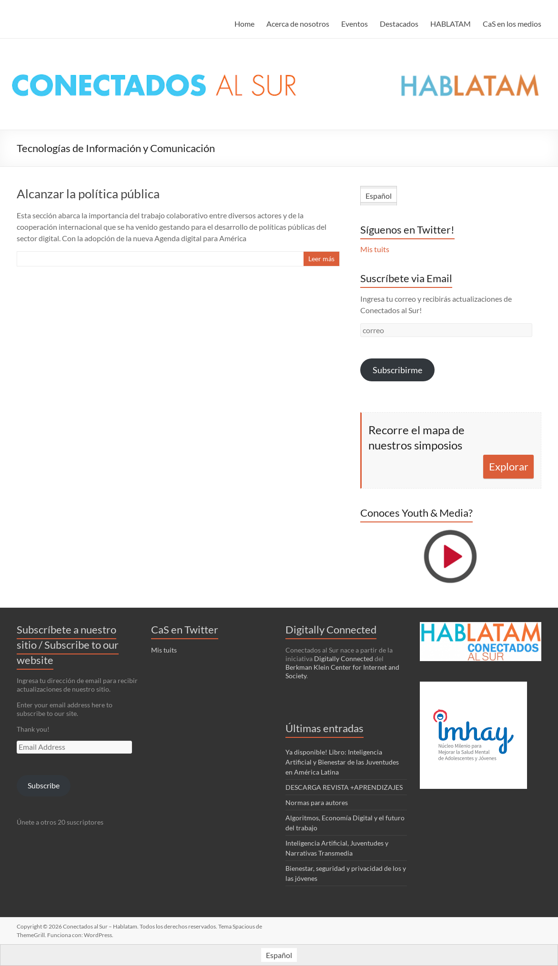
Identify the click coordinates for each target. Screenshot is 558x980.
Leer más (321, 259)
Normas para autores (317, 802)
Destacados (399, 24)
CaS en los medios (512, 24)
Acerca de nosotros (298, 24)
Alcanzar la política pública (88, 194)
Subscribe (44, 785)
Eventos (355, 24)
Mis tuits (375, 249)
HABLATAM (451, 24)
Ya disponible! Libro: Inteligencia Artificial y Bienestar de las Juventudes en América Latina (342, 762)
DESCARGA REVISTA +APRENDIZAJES (344, 787)
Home (244, 24)
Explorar (509, 466)
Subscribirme (397, 370)
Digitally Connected (344, 658)
